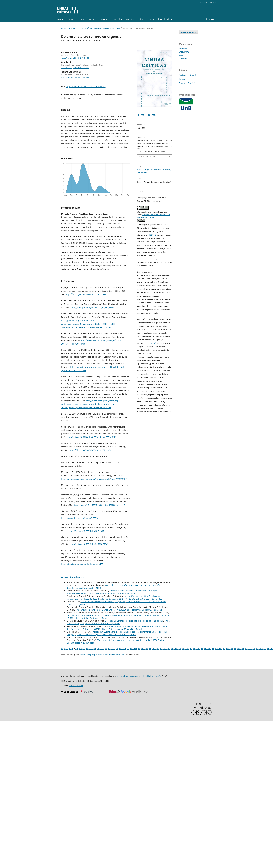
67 (238, 649)
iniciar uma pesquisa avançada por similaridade (102, 655)
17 (101, 649)
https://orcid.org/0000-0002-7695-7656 (75, 58)
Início (63, 28)
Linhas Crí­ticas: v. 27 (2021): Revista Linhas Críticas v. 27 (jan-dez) (107, 635)
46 (180, 649)
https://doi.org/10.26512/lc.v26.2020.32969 (89, 544)
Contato (81, 19)
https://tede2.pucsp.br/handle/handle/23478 (82, 564)
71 (249, 649)
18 (103, 649)
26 (125, 649)
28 (131, 649)
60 (219, 649)
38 (158, 649)
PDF (142, 115)
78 (268, 649)
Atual (71, 19)
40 (164, 649)
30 (136, 649)
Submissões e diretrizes (161, 19)
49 (188, 649)
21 (112, 649)
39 (161, 649)
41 (166, 649)
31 (139, 649)
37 (155, 649)
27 (128, 649)
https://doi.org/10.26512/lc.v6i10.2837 (86, 531)
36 (153, 649)
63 (227, 649)
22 (114, 649)
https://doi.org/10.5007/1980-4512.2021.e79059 (91, 450)
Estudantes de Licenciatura (88, 610)
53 (199, 649)
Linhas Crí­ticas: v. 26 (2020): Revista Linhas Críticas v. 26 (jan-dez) (132, 599)
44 (175, 649)
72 (251, 649)
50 (191, 649)
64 (230, 649)
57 (210, 649)
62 (224, 649)
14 (92, 649)
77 (265, 649)
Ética (91, 19)
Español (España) (187, 83)
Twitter (182, 55)
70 (246, 649)
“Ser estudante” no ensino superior (114, 640)
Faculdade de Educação (127, 676)
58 (213, 649)
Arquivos (73, 28)
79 (271, 649)
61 (221, 649)
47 (183, 649)
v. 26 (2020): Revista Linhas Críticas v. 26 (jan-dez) (100, 28)
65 (232, 649)
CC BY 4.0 (152, 235)
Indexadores (104, 19)
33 (145, 649)
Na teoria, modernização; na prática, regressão (103, 602)
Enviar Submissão (189, 32)
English (183, 79)
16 (98, 649)
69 (243, 649)
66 (235, 649)
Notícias (130, 19)
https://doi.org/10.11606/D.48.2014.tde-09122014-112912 (92, 437)
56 (208, 649)
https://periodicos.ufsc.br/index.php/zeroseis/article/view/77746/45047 (94, 479)
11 (84, 649)
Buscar (210, 19)
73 (254, 649)
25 (123, 649)
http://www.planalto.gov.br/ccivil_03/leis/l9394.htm (95, 307)
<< (62, 649)
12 (87, 649)
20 (109, 649)
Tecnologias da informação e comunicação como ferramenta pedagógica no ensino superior (109, 615)
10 (81, 649)
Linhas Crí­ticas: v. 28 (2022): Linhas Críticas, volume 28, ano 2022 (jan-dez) (110, 629)
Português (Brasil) (187, 75)
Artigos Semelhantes (73, 577)
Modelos (118, 19)
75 (260, 649)
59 (216, 649)
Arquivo (61, 19)
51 (194, 649)
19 (106, 649)
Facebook (183, 48)
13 (90, 649)
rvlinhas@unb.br (76, 686)
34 (147, 649)
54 (202, 649)
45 (177, 649)
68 (241, 649)
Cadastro (204, 2)
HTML (153, 115)
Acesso (213, 2)
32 (142, 649)
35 (150, 649)
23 (117, 649)
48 (186, 649)
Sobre (141, 19)
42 (169, 649)
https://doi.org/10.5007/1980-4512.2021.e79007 (87, 294)
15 (95, 649)
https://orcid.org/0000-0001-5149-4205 (75, 68)
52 (197, 649)
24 (120, 649)
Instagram (184, 52)
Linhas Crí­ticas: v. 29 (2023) (88, 588)
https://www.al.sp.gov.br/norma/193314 (80, 518)
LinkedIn (183, 59)
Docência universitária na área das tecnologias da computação (134, 621)
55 (205, 649)
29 (134, 649)
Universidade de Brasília (151, 676)
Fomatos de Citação (147, 156)
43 (172, 649)
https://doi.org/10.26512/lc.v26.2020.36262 (86, 87)
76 (262, 649)
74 (257, 649)
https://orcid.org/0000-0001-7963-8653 (75, 78)
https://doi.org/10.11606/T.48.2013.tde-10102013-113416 (99, 505)
